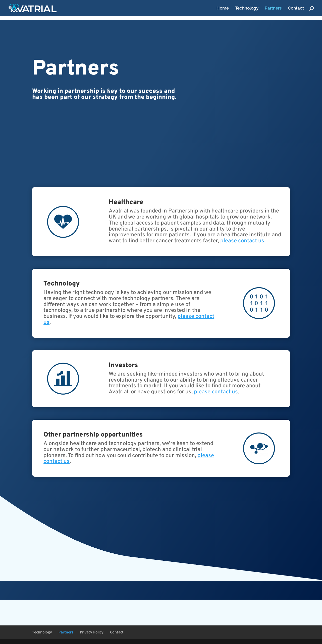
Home (223, 8)
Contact (296, 8)
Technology (247, 8)
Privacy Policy (92, 632)
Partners (273, 8)
